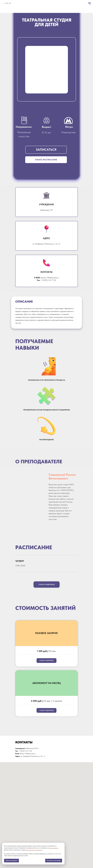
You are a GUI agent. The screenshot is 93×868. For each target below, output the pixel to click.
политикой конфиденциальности (34, 850)
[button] (46, 150)
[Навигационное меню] (89, 3)
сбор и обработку (54, 848)
